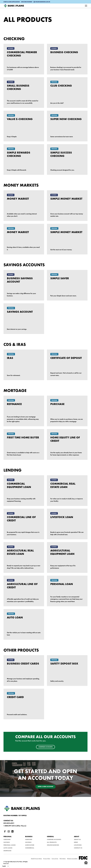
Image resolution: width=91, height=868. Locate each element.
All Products (52, 842)
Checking (7, 840)
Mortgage (7, 851)
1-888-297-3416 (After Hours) (15, 826)
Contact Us (78, 848)
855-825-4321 (9, 823)
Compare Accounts (54, 840)
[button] (12, 2)
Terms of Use (55, 859)
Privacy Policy (47, 859)
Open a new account (45, 787)
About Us (77, 840)
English (4, 866)
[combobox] (6, 866)
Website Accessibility (72, 859)
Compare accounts (46, 747)
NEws (76, 842)
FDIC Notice (63, 859)
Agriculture (30, 845)
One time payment (27, 2)
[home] (14, 6)
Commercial (30, 848)
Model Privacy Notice (36, 859)
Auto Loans (8, 848)
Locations (78, 845)
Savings (7, 842)
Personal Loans (10, 845)
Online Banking (53, 845)
